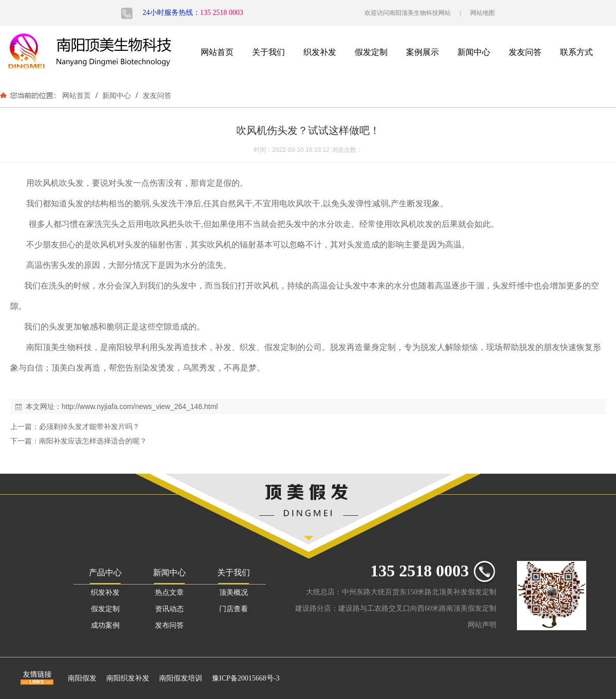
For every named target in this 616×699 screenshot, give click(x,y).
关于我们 (268, 52)
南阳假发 (82, 678)
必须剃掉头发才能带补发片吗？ (89, 426)
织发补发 (320, 52)
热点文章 (169, 593)
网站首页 (217, 52)
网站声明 (482, 625)
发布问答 (169, 625)
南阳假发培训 (181, 678)
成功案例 (105, 625)
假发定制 (371, 52)
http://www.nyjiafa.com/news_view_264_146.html (140, 406)
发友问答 (525, 52)
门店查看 (234, 609)
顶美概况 (234, 593)
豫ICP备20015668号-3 (246, 678)
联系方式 (576, 52)
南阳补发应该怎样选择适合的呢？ (93, 441)
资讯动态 (169, 609)
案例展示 (422, 52)
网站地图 (483, 13)
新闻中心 (474, 52)
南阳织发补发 (128, 678)
